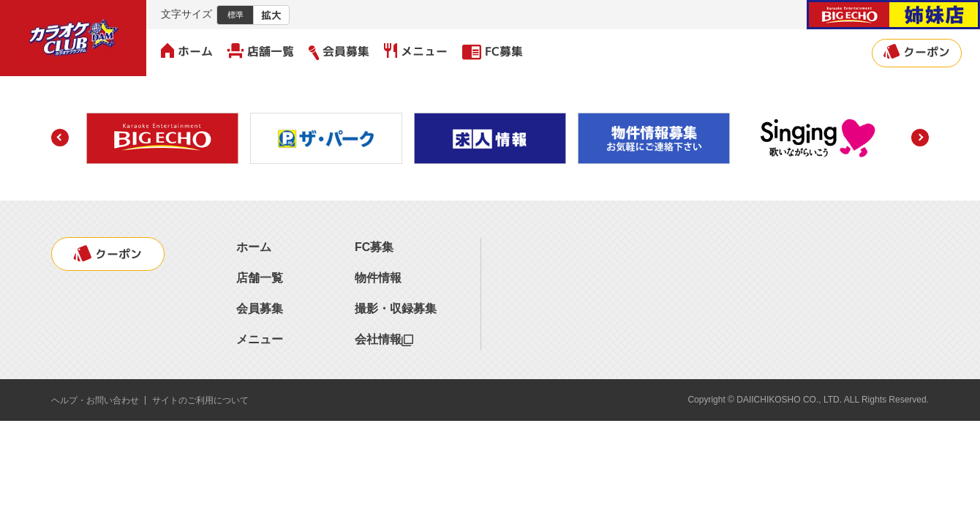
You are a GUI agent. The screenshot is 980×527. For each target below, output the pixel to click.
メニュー (416, 51)
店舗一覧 (261, 51)
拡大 (271, 15)
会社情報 (384, 339)
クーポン (917, 52)
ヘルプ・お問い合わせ (95, 400)
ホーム (187, 51)
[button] (60, 138)
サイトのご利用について (200, 400)
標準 (235, 15)
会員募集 (339, 52)
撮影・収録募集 (396, 309)
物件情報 (378, 278)
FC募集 (493, 51)
